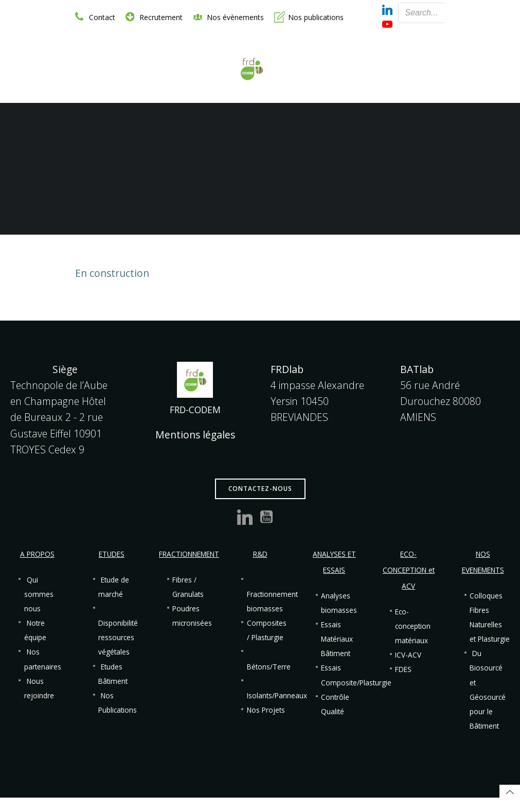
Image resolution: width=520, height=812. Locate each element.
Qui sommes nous (39, 594)
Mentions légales (195, 435)
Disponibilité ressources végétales (118, 638)
